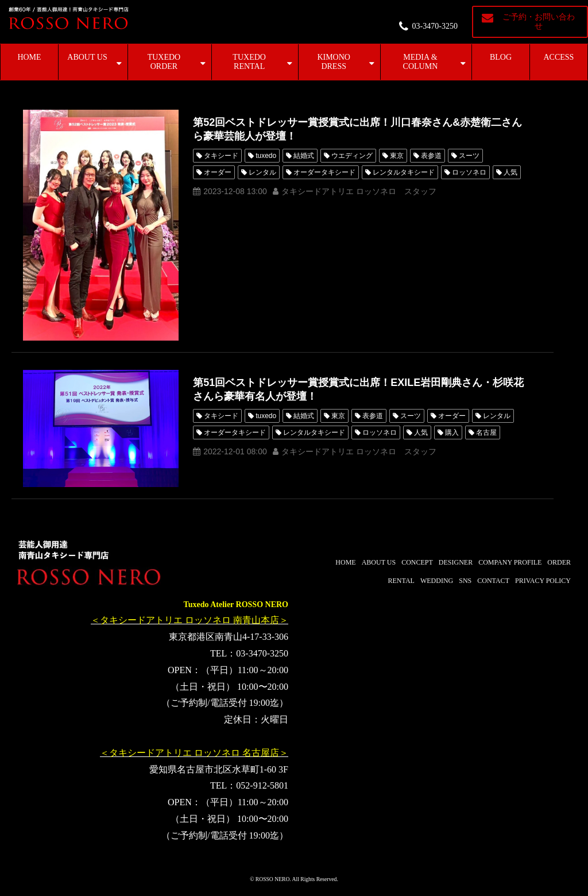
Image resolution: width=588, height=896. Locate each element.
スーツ (469, 156)
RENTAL (401, 581)
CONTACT (493, 581)
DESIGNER (456, 562)
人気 (510, 172)
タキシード (221, 156)
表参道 (431, 156)
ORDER (559, 562)
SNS (465, 581)
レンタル (262, 172)
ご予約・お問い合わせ (539, 22)
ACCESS (559, 57)
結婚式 (304, 156)
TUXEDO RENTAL (249, 62)
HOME (29, 57)
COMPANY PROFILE (510, 562)
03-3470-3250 (435, 26)
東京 (397, 156)
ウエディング (352, 156)
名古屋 (486, 432)
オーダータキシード (324, 172)
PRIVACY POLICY (543, 581)
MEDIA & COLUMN (421, 62)
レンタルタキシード (404, 172)
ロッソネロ (469, 172)
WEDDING (437, 581)
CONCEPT (417, 562)
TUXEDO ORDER (164, 62)
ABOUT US (87, 57)
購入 (452, 432)
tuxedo (266, 156)
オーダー (218, 172)
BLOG (501, 57)
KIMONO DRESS (334, 62)
